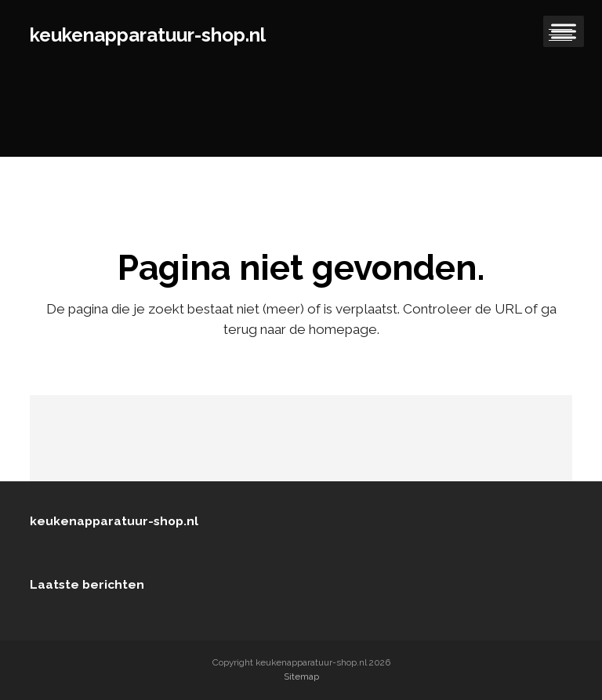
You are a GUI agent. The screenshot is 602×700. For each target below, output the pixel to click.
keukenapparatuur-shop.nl (148, 35)
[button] (560, 35)
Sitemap (301, 676)
